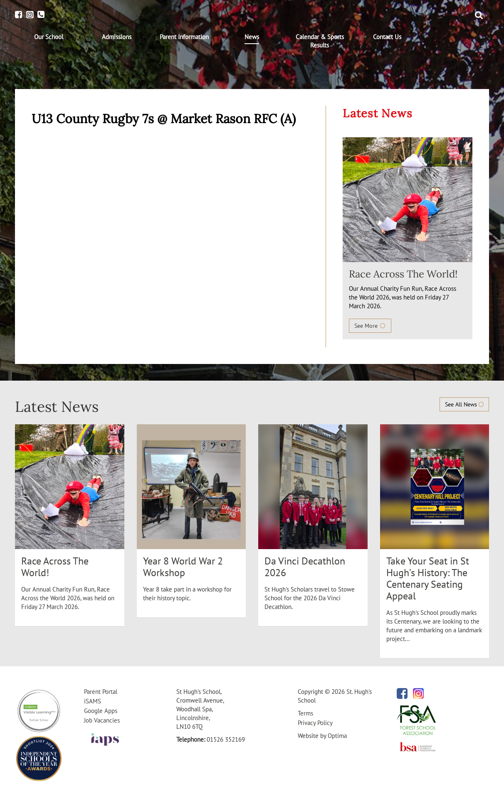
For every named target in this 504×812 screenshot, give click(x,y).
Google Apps (101, 711)
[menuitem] (49, 37)
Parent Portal (101, 692)
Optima (337, 736)
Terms (305, 713)
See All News (464, 404)
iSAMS (93, 701)
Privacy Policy (315, 723)
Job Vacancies (102, 720)
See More (370, 326)
